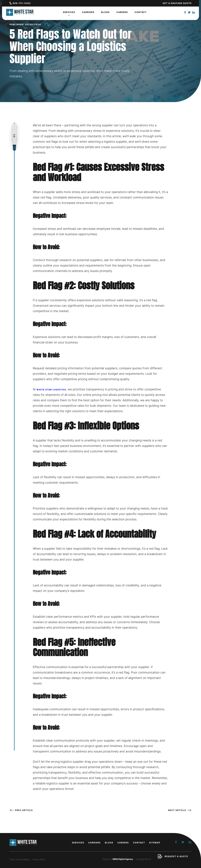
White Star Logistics (51, 390)
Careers (122, 13)
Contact (141, 13)
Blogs (105, 13)
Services (69, 14)
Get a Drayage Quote (177, 3)
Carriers (88, 13)
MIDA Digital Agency (123, 859)
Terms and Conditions (20, 859)
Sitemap (155, 843)
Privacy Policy (39, 859)
